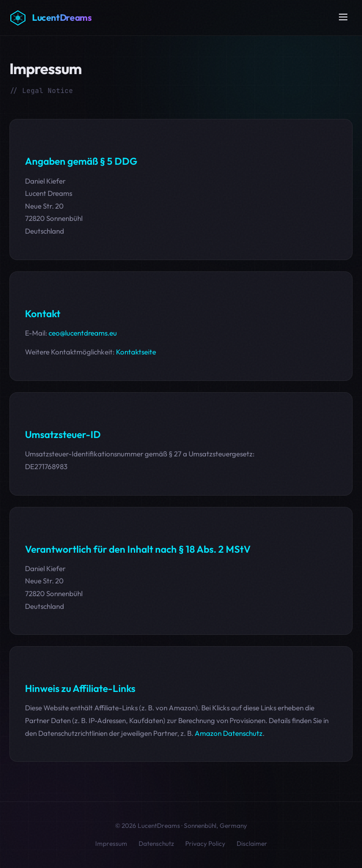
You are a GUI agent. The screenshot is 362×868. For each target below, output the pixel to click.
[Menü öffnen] (343, 18)
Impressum (111, 843)
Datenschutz (156, 843)
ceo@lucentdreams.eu (83, 333)
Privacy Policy (205, 843)
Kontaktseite (136, 352)
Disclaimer (252, 843)
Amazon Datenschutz (229, 733)
